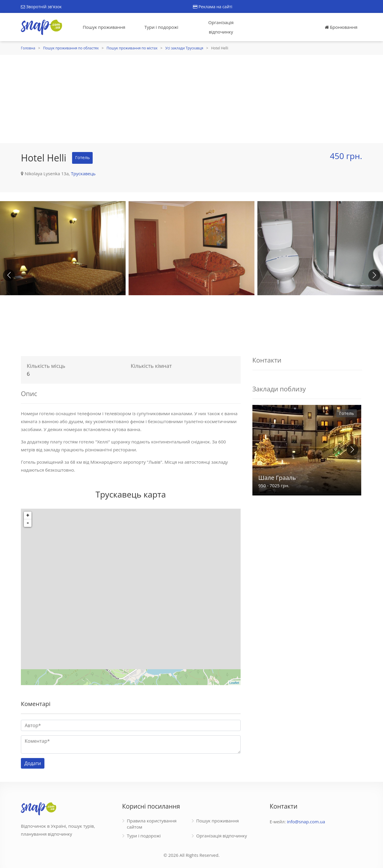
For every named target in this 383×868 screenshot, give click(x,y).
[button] (374, 275)
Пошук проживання (104, 27)
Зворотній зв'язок (41, 7)
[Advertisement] (191, 99)
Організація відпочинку (221, 27)
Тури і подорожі (161, 27)
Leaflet (234, 683)
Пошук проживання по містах (132, 48)
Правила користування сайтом (152, 824)
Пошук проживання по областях (71, 48)
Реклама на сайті (213, 7)
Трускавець (83, 173)
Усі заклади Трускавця (184, 48)
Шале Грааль (277, 478)
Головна (28, 48)
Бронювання (341, 27)
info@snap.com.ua (306, 822)
